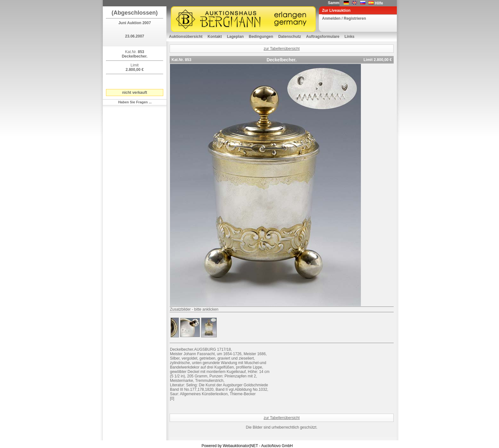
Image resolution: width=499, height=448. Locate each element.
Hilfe (379, 3)
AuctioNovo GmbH (277, 446)
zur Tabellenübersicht (281, 49)
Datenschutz (289, 37)
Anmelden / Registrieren (344, 18)
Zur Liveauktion (336, 10)
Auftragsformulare (323, 37)
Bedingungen (261, 37)
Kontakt (215, 37)
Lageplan (235, 37)
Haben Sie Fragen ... (135, 102)
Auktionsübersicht (186, 37)
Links (349, 37)
